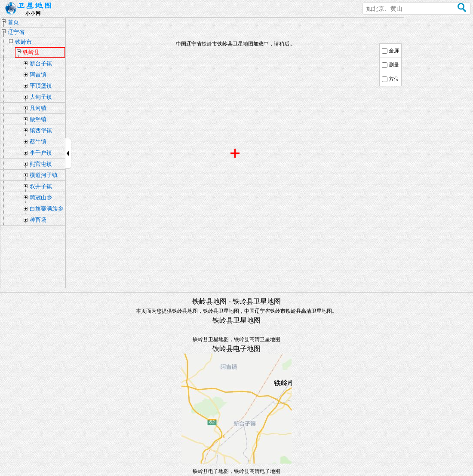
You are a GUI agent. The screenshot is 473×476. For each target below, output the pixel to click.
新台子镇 (41, 63)
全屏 (394, 51)
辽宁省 (16, 32)
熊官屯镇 (41, 164)
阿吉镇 (38, 75)
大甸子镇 (41, 97)
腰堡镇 (38, 119)
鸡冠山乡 (41, 197)
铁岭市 (23, 42)
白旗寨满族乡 (46, 209)
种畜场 (38, 220)
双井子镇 (41, 186)
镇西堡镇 (41, 130)
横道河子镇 (44, 175)
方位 (394, 79)
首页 (13, 22)
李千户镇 (41, 153)
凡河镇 (38, 108)
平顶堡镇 (41, 86)
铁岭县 (31, 52)
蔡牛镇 (38, 142)
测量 (394, 65)
